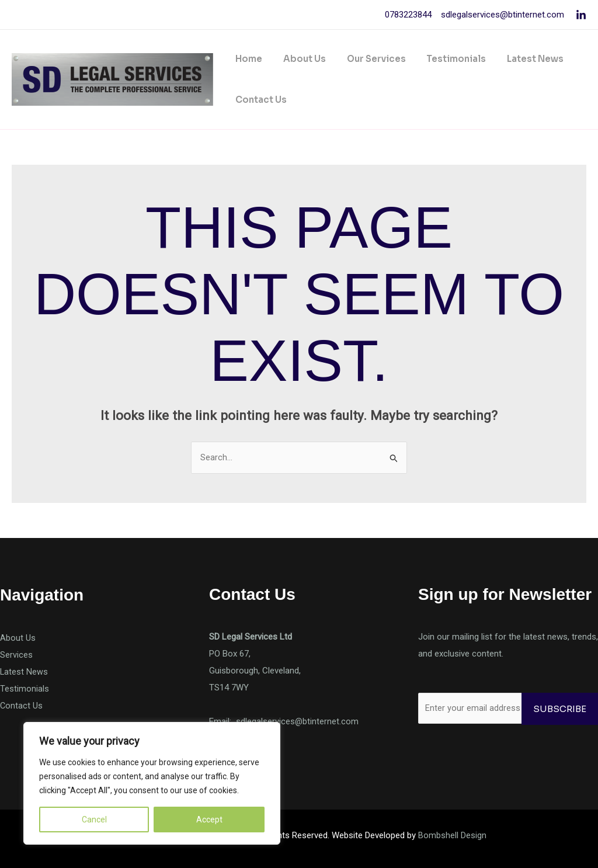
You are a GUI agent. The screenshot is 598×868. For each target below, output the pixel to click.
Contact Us (259, 100)
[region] (152, 783)
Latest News (520, 59)
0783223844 (408, 15)
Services (16, 655)
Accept (209, 820)
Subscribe (560, 709)
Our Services (368, 59)
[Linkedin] (581, 15)
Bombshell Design (452, 835)
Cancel (94, 820)
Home (247, 59)
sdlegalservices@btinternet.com (501, 15)
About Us (299, 59)
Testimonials (444, 59)
